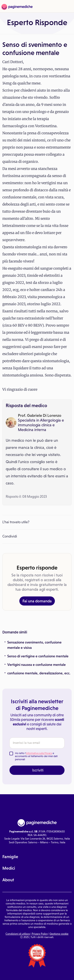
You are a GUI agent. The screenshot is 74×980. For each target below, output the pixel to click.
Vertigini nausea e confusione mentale (37, 665)
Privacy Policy (40, 934)
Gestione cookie (59, 934)
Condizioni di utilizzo (18, 934)
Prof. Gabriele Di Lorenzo (40, 415)
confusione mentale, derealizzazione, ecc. (39, 673)
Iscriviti (38, 770)
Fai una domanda (37, 601)
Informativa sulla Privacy (39, 753)
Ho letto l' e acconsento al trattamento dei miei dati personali (36, 756)
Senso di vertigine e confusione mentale (38, 656)
